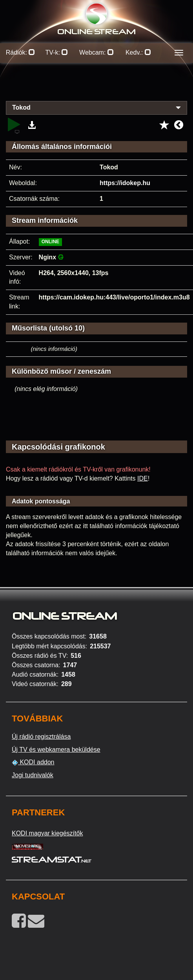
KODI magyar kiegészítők (47, 833)
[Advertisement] (97, 86)
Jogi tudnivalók (33, 775)
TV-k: (57, 52)
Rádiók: (21, 52)
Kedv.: (138, 52)
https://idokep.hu (125, 183)
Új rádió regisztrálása (41, 737)
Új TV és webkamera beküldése (56, 750)
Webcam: (96, 52)
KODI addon (33, 762)
